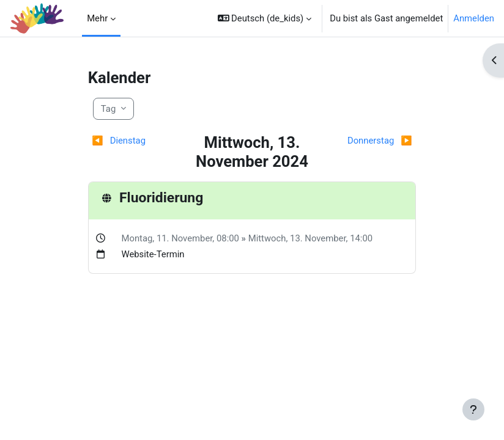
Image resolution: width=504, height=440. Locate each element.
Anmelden (474, 18)
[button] (265, 18)
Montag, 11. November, (169, 238)
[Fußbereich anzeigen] (473, 409)
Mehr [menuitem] (97, 18)
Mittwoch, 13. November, (299, 238)
